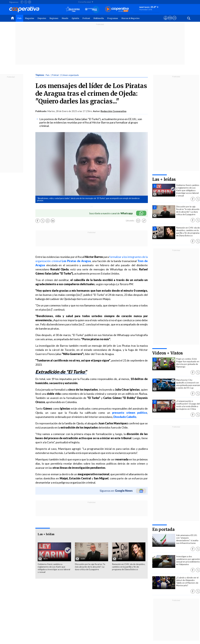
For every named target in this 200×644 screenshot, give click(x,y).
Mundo (65, 18)
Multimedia (99, 18)
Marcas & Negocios (130, 18)
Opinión (75, 18)
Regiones (54, 18)
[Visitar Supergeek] (174, 21)
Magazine (30, 18)
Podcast (86, 18)
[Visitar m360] (170, 21)
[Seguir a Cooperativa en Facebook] (22, 2)
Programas (113, 18)
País (19, 18)
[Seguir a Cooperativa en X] (26, 2)
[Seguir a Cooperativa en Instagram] (30, 2)
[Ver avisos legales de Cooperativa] (166, 21)
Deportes (42, 18)
